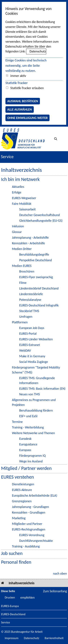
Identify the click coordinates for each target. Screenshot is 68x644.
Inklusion (18, 226)
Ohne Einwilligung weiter (27, 118)
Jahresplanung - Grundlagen (30, 507)
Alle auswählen (20, 109)
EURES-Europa (10, 606)
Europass (25, 450)
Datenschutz (38, 51)
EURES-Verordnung (32, 535)
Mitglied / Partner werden (26, 468)
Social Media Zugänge (34, 362)
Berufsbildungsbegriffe (34, 255)
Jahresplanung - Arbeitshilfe (30, 238)
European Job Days (32, 328)
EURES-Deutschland (13, 614)
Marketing (19, 518)
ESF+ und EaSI (28, 416)
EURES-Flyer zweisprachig (36, 277)
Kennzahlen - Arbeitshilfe (28, 243)
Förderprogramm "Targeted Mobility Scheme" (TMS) (36, 370)
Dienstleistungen (23, 484)
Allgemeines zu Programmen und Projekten (34, 402)
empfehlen (27, 598)
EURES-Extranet (30, 345)
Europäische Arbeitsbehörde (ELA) (35, 496)
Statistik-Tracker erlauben (27, 88)
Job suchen (12, 553)
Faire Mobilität (22, 204)
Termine (17, 422)
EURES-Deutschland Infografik (39, 305)
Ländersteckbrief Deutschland (39, 288)
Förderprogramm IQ (32, 456)
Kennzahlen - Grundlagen (29, 512)
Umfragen (26, 317)
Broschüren (27, 271)
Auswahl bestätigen (23, 101)
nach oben (60, 573)
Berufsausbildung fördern (36, 410)
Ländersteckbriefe (31, 294)
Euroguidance (28, 444)
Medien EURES (22, 266)
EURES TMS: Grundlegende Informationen (37, 380)
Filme (23, 283)
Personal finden (16, 562)
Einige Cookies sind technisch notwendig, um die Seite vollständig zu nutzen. (26, 65)
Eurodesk (25, 439)
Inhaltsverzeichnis (22, 583)
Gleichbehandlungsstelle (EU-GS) (41, 221)
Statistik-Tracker (17, 83)
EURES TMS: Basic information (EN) (42, 389)
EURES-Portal (28, 334)
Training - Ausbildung (26, 546)
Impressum (12, 638)
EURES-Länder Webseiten (36, 339)
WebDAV (25, 351)
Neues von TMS (30, 394)
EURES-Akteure (22, 490)
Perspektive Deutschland (36, 260)
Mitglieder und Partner (27, 524)
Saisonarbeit (27, 209)
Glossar (17, 232)
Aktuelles (18, 187)
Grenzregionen (22, 501)
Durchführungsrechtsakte (36, 541)
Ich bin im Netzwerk (20, 179)
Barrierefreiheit (54, 638)
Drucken (10, 597)
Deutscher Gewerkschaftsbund (40, 215)
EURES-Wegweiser (24, 198)
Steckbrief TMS (29, 311)
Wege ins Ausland (31, 461)
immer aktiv (18, 76)
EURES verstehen (17, 477)
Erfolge (17, 192)
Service (6, 623)
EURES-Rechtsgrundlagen (29, 529)
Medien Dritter (22, 249)
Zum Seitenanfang (55, 591)
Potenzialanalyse (30, 300)
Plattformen (20, 322)
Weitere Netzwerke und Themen (33, 433)
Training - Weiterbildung (28, 427)
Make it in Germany (32, 356)
